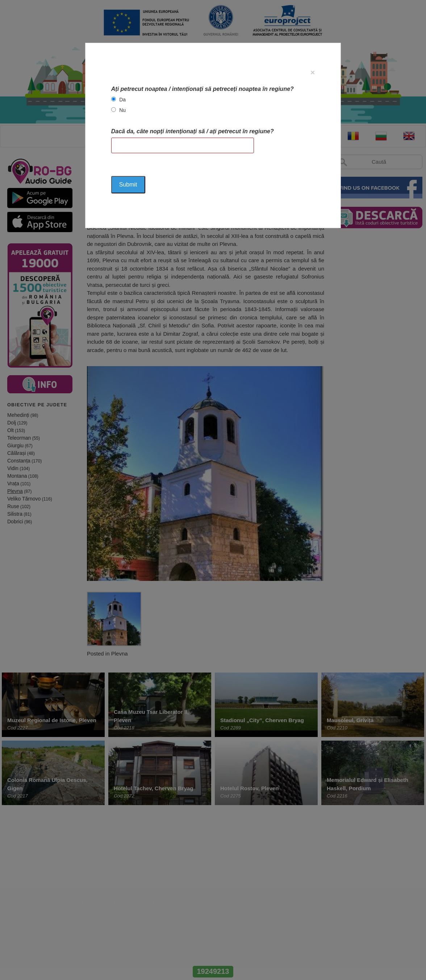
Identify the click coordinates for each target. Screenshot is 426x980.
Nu (122, 110)
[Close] (313, 72)
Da (122, 100)
